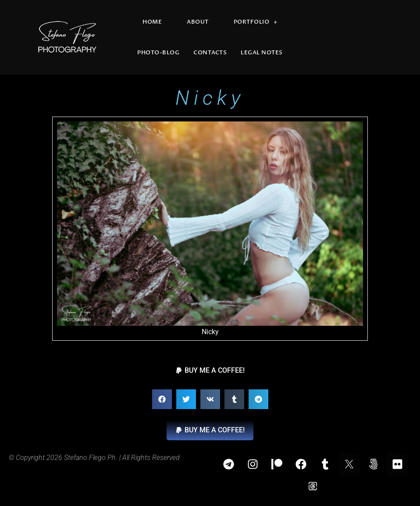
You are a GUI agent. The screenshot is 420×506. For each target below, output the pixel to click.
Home (152, 22)
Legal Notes (262, 53)
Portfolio (256, 22)
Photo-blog (158, 53)
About (198, 22)
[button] (210, 371)
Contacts (210, 53)
